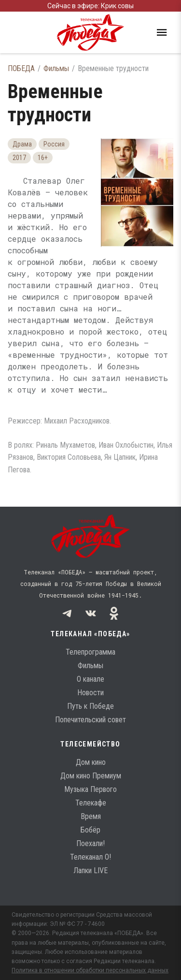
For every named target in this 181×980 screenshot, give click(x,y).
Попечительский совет (90, 720)
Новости (90, 693)
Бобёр (90, 830)
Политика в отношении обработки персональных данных (90, 970)
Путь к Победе (90, 706)
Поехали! (90, 843)
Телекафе (91, 803)
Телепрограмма (90, 652)
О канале (90, 679)
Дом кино (91, 762)
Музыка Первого (90, 789)
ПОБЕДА (21, 68)
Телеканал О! (90, 857)
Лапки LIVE (90, 870)
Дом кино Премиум (91, 776)
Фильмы (56, 68)
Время (91, 816)
